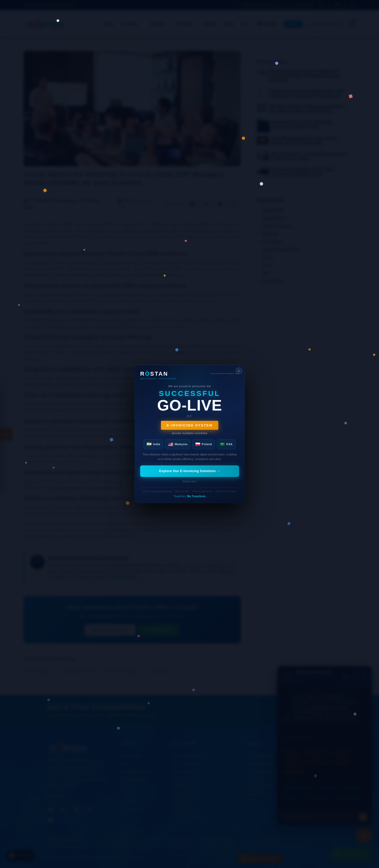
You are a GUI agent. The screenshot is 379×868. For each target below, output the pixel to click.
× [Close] (239, 371)
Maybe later (189, 481)
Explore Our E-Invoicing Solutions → (189, 471)
